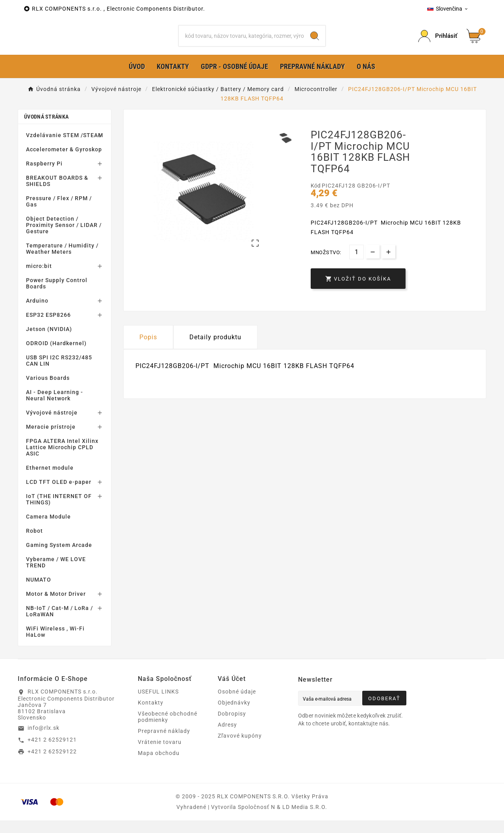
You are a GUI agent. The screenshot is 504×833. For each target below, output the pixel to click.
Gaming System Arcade (59, 558)
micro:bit (39, 279)
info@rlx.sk (44, 740)
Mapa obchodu (159, 766)
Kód (316, 198)
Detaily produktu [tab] (215, 350)
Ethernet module (50, 480)
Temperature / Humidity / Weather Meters (62, 261)
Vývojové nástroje (52, 425)
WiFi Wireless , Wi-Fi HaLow (55, 644)
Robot (34, 543)
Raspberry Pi (44, 176)
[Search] (315, 42)
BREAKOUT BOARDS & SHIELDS (57, 193)
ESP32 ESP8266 (48, 327)
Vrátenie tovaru (160, 755)
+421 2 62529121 (52, 752)
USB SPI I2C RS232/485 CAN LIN (59, 373)
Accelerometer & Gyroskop (64, 162)
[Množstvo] (357, 265)
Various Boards (48, 390)
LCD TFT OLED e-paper (59, 495)
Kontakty (151, 715)
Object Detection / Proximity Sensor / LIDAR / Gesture (64, 238)
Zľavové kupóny (240, 748)
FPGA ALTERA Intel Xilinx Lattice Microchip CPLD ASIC (62, 460)
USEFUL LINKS (158, 704)
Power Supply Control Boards (57, 296)
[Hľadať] (242, 42)
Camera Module (48, 529)
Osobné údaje (237, 704)
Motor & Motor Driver (56, 606)
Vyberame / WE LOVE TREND (56, 575)
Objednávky (234, 715)
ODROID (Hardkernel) (56, 356)
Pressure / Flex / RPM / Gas (59, 214)
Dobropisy (232, 726)
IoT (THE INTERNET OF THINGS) (59, 512)
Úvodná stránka (46, 129)
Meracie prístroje (51, 439)
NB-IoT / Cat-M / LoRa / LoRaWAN (59, 624)
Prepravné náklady (164, 744)
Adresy (227, 737)
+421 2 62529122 (52, 764)
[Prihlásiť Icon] (438, 42)
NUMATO (39, 592)
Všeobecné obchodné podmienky (168, 729)
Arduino (37, 313)
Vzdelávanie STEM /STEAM (65, 148)
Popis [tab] (148, 350)
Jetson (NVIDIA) (49, 342)
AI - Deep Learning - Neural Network (55, 408)
